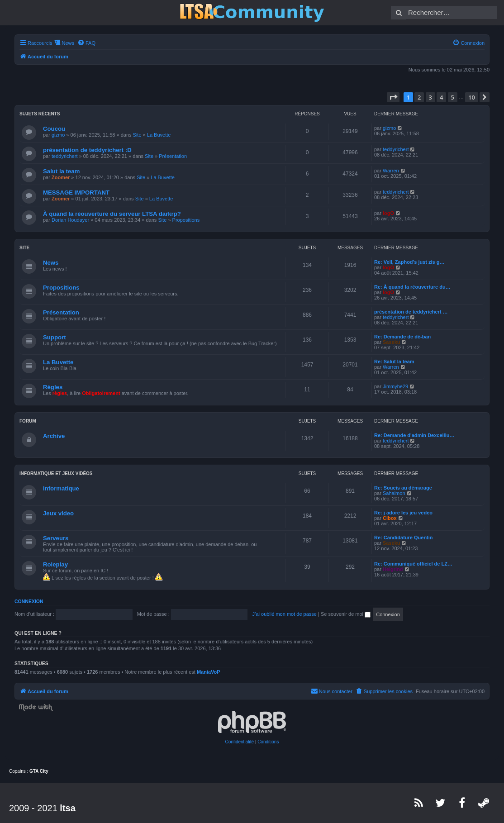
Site (137, 135)
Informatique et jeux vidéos (56, 473)
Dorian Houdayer (70, 220)
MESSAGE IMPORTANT (76, 193)
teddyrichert (64, 156)
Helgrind (393, 569)
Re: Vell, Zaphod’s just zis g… (409, 262)
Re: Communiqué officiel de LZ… (413, 564)
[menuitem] (86, 43)
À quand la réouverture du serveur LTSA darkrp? (112, 214)
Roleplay (55, 564)
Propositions (186, 220)
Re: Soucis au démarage (403, 488)
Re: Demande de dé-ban (402, 337)
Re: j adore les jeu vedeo (403, 513)
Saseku (392, 342)
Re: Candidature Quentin (404, 538)
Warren (391, 171)
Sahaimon (394, 493)
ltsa (67, 808)
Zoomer (61, 177)
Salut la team (61, 171)
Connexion (29, 601)
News (51, 263)
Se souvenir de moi (346, 614)
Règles (53, 387)
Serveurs (56, 538)
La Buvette (159, 135)
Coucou (54, 129)
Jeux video (58, 513)
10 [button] (472, 97)
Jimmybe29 (395, 386)
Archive (54, 436)
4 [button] (441, 97)
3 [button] (430, 97)
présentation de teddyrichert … (411, 312)
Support (55, 337)
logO (388, 213)
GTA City (39, 771)
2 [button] (419, 97)
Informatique (61, 488)
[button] (393, 97)
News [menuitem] (68, 43)
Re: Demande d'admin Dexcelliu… (414, 435)
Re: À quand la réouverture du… (412, 287)
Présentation (173, 156)
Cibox (390, 518)
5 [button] (453, 97)
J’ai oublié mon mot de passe (284, 614)
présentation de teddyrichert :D (87, 150)
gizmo (58, 135)
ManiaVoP (209, 672)
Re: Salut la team (394, 362)
